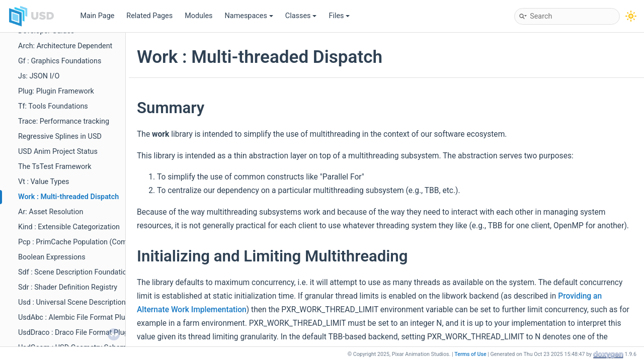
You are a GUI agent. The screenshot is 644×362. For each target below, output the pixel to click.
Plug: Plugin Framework (56, 91)
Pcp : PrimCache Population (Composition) (87, 242)
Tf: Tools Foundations (53, 106)
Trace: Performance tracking (64, 121)
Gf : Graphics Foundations (60, 61)
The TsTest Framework (55, 167)
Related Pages (149, 16)
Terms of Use (470, 354)
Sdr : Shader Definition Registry (68, 287)
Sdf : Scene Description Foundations (76, 272)
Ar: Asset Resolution (51, 212)
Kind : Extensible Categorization (69, 227)
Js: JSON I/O (39, 76)
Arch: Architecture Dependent (65, 46)
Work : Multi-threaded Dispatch (68, 197)
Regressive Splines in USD (60, 137)
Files (339, 16)
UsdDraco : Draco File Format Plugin (76, 333)
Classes (301, 16)
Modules (198, 16)
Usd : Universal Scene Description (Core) (83, 302)
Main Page (97, 16)
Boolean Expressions (52, 257)
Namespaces (249, 16)
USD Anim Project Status (58, 152)
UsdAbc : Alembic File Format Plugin (76, 318)
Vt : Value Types (44, 182)
